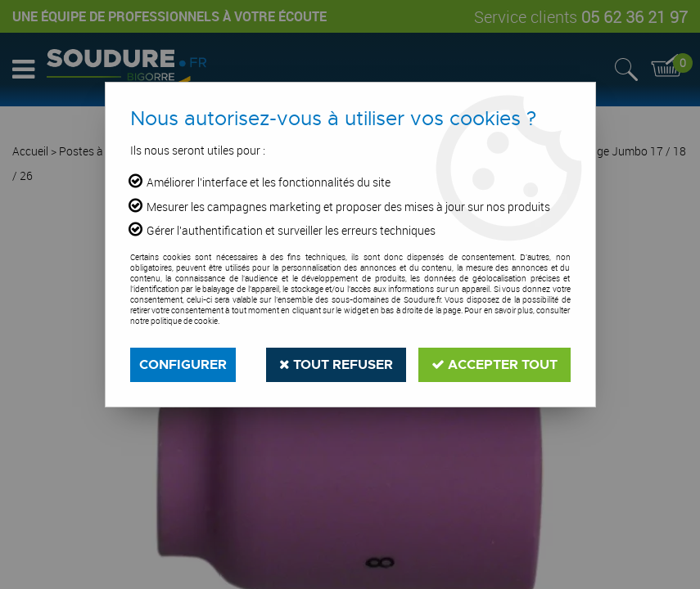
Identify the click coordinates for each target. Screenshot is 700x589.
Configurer (183, 364)
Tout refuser (336, 364)
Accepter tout (495, 364)
